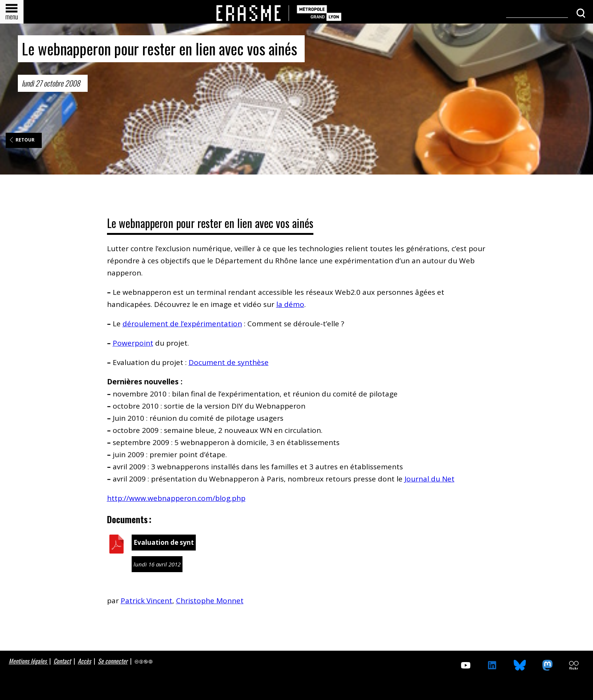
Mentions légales (28, 661)
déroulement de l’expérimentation (182, 324)
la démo (290, 304)
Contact (62, 661)
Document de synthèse (229, 362)
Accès (84, 661)
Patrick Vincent (146, 601)
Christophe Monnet (210, 601)
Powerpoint (133, 343)
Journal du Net (429, 479)
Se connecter (113, 661)
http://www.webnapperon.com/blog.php (176, 498)
